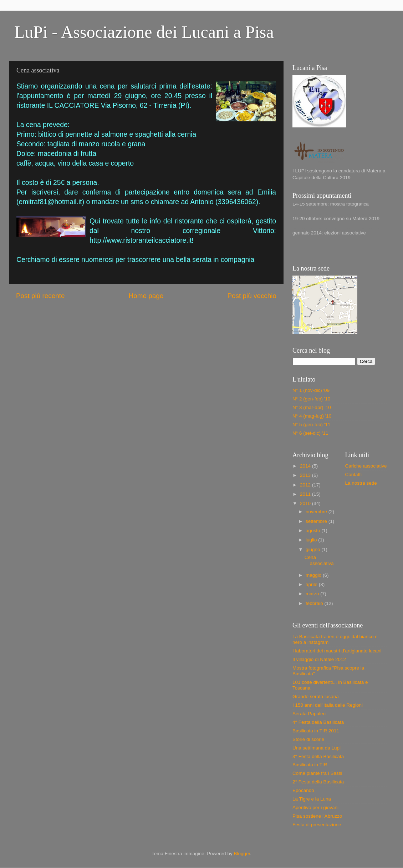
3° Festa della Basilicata (318, 756)
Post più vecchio (252, 296)
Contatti (354, 475)
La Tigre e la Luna (312, 799)
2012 (306, 485)
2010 (306, 503)
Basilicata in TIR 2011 (316, 731)
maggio (314, 575)
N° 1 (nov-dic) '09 (311, 390)
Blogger (242, 854)
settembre (317, 521)
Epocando (303, 790)
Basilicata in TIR (310, 765)
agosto (313, 531)
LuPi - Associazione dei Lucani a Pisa (144, 32)
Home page (146, 296)
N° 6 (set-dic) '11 (310, 433)
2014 (306, 466)
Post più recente (40, 296)
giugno (313, 549)
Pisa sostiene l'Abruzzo (317, 816)
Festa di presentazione (317, 825)
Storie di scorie (308, 739)
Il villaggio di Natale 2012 (319, 659)
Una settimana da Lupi (317, 748)
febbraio (315, 603)
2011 (306, 494)
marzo (313, 594)
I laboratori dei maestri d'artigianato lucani (337, 651)
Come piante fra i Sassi (317, 773)
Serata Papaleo (309, 714)
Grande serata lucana (316, 697)
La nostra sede (361, 483)
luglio (312, 540)
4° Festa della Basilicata (318, 722)
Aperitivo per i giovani (315, 808)
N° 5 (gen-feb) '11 (311, 425)
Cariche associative (366, 466)
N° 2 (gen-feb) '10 (311, 399)
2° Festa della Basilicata (318, 782)
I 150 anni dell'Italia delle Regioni (328, 705)
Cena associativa (319, 560)
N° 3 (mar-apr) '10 (312, 407)
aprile (312, 584)
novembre (317, 512)
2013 (306, 475)
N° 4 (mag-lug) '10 (312, 416)
